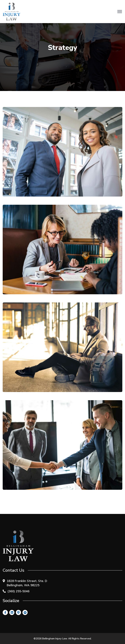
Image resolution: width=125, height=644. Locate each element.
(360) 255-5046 (18, 591)
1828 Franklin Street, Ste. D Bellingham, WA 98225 (27, 583)
